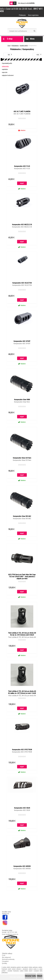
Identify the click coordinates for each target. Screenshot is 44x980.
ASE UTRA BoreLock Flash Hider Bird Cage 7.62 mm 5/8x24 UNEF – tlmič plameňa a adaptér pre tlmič (22, 577)
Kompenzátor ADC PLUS (22, 166)
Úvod (9, 46)
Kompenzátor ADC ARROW (22, 866)
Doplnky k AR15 (24, 46)
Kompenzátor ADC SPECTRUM (22, 750)
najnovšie (5, 72)
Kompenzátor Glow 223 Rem (22, 458)
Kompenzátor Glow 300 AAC (22, 516)
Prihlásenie (22, 15)
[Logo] (22, 23)
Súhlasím (40, 976)
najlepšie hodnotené (8, 75)
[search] (34, 31)
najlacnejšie (5, 66)
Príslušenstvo (15, 46)
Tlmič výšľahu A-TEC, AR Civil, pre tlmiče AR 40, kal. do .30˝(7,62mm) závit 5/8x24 (22, 634)
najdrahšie (5, 69)
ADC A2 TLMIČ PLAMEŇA (22, 112)
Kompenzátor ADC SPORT (22, 341)
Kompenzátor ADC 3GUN (22, 808)
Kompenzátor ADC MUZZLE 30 (22, 225)
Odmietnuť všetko (30, 976)
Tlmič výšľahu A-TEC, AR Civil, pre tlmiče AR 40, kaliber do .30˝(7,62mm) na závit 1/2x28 (22, 692)
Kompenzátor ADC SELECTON (22, 283)
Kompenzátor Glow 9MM (22, 400)
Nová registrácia (33, 15)
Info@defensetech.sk (12, 934)
